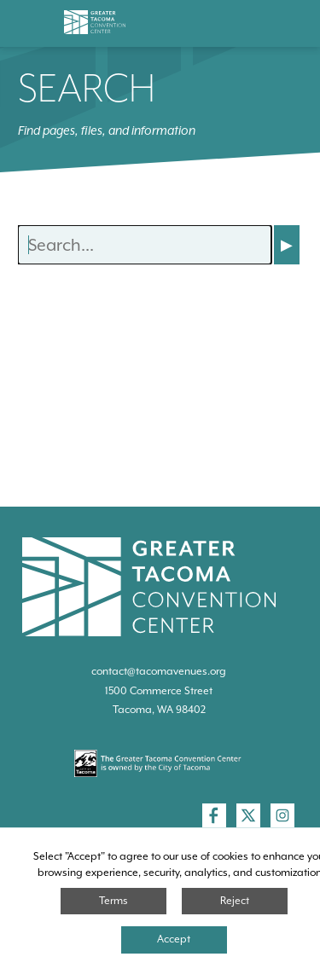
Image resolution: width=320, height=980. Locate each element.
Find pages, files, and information (107, 130)
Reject (235, 901)
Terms (113, 901)
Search (87, 88)
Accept (174, 939)
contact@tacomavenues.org (159, 671)
